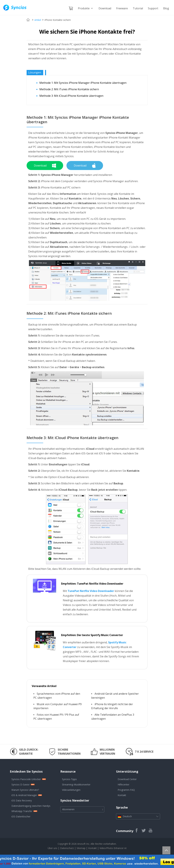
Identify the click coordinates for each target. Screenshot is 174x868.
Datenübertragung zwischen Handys (31, 806)
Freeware (122, 8)
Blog (166, 8)
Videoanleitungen (71, 790)
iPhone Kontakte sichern (58, 20)
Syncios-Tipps (69, 779)
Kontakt (122, 795)
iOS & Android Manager (24, 795)
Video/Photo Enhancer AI (113, 848)
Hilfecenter (123, 784)
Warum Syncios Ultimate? (25, 790)
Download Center (127, 779)
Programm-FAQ (126, 790)
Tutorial (138, 8)
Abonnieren (68, 809)
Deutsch (138, 816)
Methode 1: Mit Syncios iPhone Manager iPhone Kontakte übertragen (83, 83)
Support (153, 8)
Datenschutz (67, 848)
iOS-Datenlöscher (21, 816)
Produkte (86, 8)
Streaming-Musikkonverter (76, 784)
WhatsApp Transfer (22, 811)
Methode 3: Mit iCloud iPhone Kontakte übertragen (71, 96)
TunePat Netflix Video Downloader (91, 591)
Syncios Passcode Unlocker (26, 779)
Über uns (53, 848)
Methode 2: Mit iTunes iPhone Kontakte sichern (69, 89)
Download (105, 8)
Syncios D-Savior (21, 784)
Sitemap (81, 848)
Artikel (38, 20)
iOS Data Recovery (22, 800)
